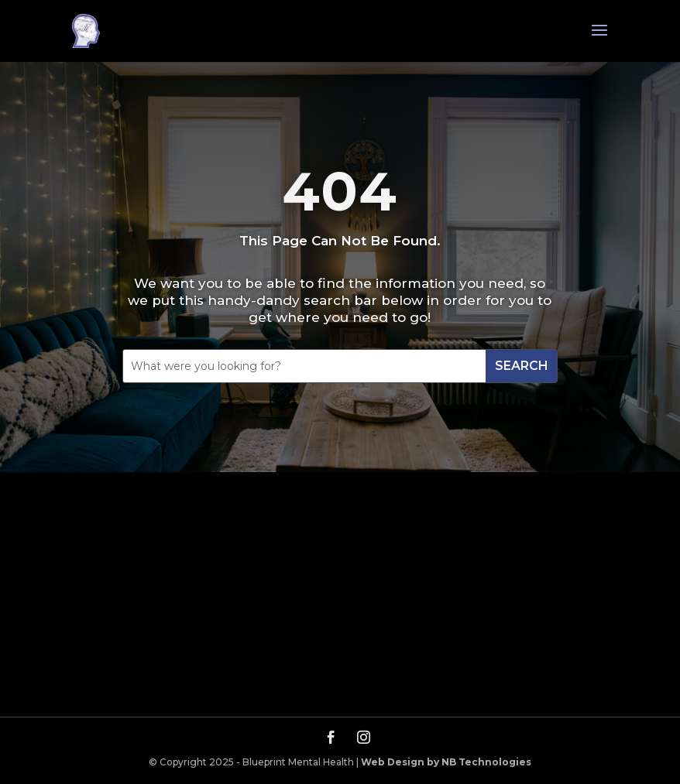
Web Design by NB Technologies (446, 762)
